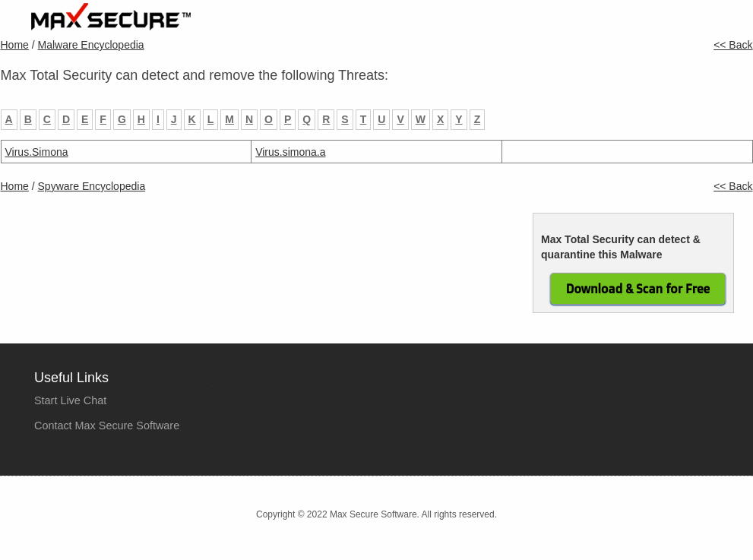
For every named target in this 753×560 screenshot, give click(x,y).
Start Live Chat (70, 400)
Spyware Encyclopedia (92, 186)
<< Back (733, 45)
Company (599, 24)
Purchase (524, 24)
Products (450, 24)
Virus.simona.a (290, 152)
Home (386, 24)
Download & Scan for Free (638, 289)
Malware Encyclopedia (91, 45)
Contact (721, 24)
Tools (662, 24)
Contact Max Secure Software (107, 426)
